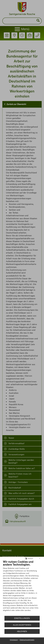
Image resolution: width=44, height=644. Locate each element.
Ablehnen (22, 631)
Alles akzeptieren (22, 625)
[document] (22, 587)
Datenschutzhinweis (27, 640)
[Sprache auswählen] (26, 558)
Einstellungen (22, 618)
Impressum (14, 640)
